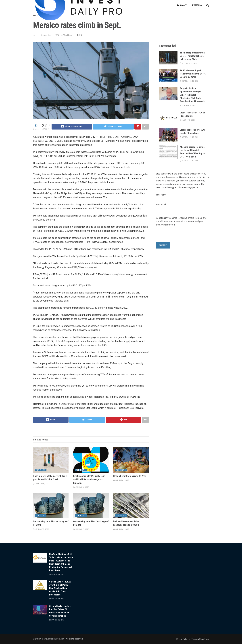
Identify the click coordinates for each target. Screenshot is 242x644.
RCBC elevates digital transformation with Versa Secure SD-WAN (193, 74)
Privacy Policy (182, 639)
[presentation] (179, 236)
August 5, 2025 (187, 120)
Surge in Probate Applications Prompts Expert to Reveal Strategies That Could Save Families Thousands (192, 95)
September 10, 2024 (189, 81)
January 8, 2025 (41, 484)
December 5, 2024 (188, 63)
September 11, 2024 (50, 35)
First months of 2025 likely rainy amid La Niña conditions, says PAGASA (89, 480)
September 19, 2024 (189, 137)
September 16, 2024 (189, 161)
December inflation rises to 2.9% (130, 476)
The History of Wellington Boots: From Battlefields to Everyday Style (192, 56)
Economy (182, 5)
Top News (68, 35)
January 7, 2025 (121, 480)
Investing (197, 5)
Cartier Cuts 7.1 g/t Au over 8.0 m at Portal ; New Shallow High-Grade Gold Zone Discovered (60, 588)
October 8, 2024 (188, 105)
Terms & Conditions (200, 639)
